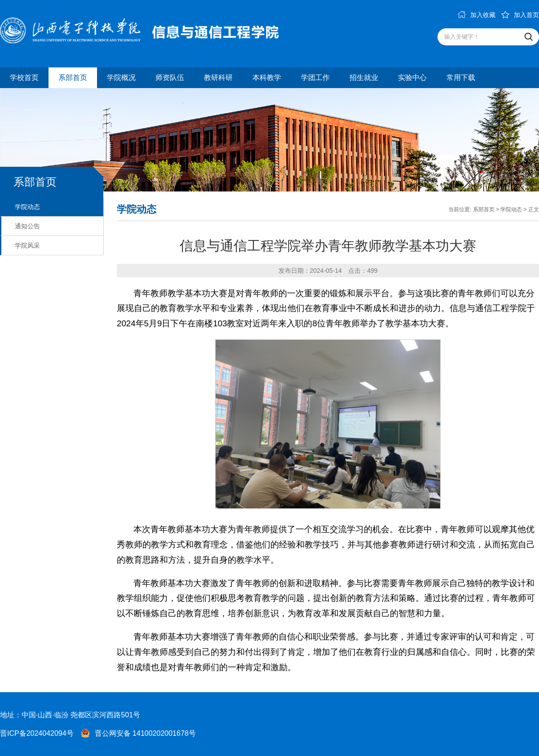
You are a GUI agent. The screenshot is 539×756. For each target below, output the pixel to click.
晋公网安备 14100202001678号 (145, 733)
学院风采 (27, 245)
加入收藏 (477, 15)
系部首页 (73, 78)
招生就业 (364, 78)
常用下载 (461, 78)
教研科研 (218, 78)
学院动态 (27, 207)
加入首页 (520, 15)
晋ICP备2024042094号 (37, 733)
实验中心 (412, 78)
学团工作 (315, 78)
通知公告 (27, 226)
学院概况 (121, 78)
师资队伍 (170, 78)
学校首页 (24, 78)
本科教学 (267, 78)
